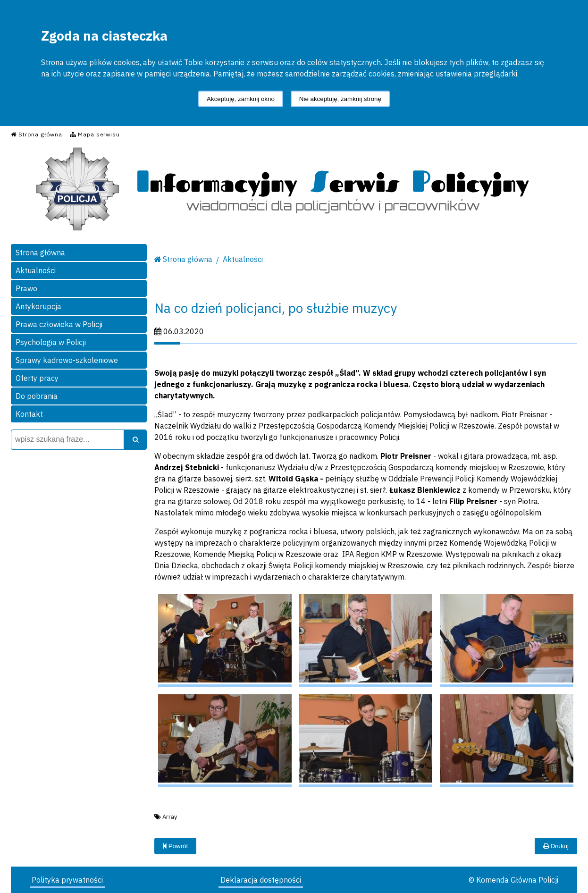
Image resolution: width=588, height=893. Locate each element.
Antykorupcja (38, 306)
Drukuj (556, 846)
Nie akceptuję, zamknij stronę (340, 99)
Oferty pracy (37, 378)
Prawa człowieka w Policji (59, 324)
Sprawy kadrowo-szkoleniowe (67, 360)
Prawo (26, 288)
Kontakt (29, 414)
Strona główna (40, 253)
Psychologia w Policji (51, 342)
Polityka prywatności (67, 880)
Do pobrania (37, 396)
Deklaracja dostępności (261, 880)
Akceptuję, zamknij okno (241, 99)
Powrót (175, 846)
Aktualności (36, 270)
